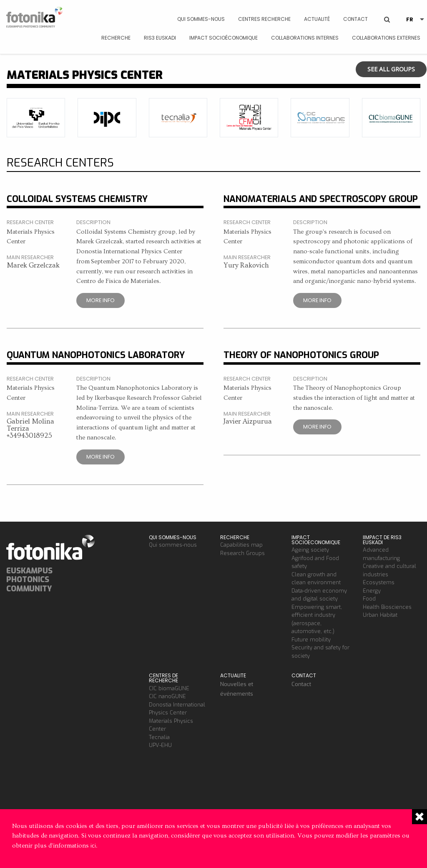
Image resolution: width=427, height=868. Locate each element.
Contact (355, 19)
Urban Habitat (380, 615)
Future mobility (311, 640)
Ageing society (310, 550)
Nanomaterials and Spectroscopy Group (321, 199)
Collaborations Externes (386, 38)
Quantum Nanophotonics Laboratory (96, 355)
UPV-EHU (160, 745)
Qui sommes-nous (201, 19)
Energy (372, 591)
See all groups (391, 69)
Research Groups (242, 553)
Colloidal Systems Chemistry (77, 199)
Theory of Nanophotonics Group (301, 355)
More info (100, 300)
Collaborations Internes (305, 38)
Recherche (116, 38)
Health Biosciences (387, 607)
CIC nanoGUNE (167, 696)
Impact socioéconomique (224, 38)
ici (93, 846)
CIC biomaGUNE (169, 688)
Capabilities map (241, 545)
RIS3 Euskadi (160, 38)
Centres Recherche (264, 19)
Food (369, 599)
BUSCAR (387, 13)
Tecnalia (159, 737)
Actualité (317, 19)
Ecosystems (379, 582)
